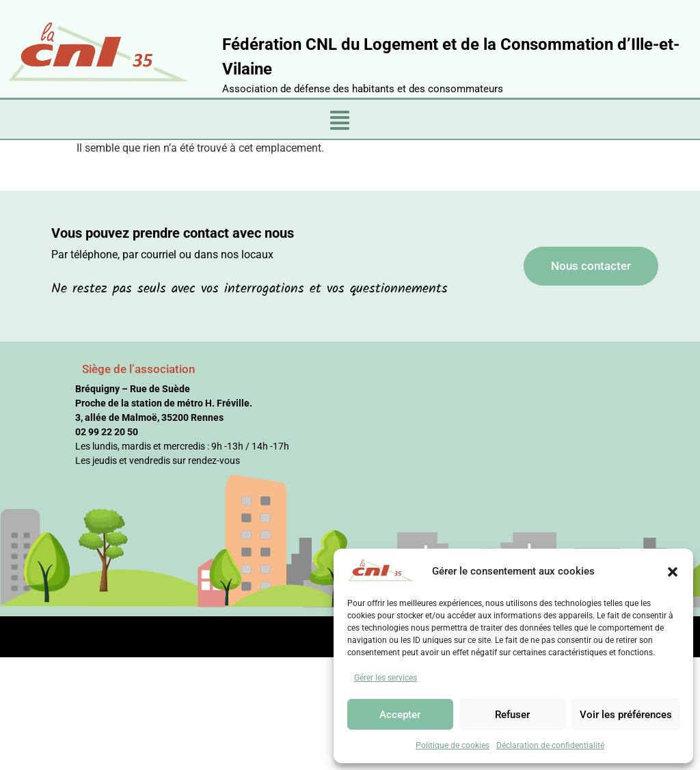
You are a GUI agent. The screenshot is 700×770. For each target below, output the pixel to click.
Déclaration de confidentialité (550, 745)
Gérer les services (386, 678)
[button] (673, 571)
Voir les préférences (626, 715)
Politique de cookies (453, 745)
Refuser (512, 715)
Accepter (400, 715)
